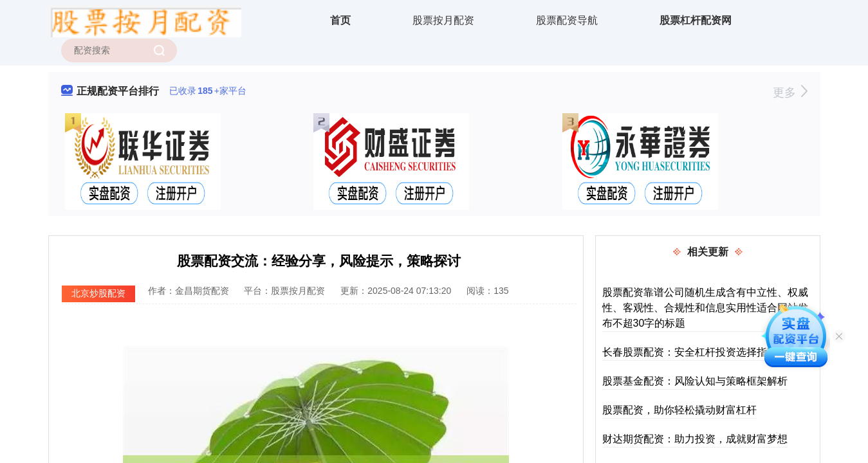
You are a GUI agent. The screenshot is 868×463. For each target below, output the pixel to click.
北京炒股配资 (98, 293)
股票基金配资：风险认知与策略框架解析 (695, 381)
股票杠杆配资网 (696, 20)
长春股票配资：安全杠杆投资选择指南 (690, 352)
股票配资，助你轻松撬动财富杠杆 (679, 410)
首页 (340, 20)
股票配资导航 (567, 20)
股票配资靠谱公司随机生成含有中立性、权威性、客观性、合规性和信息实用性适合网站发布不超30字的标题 (705, 308)
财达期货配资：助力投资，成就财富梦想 (695, 439)
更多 (790, 93)
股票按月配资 (443, 20)
